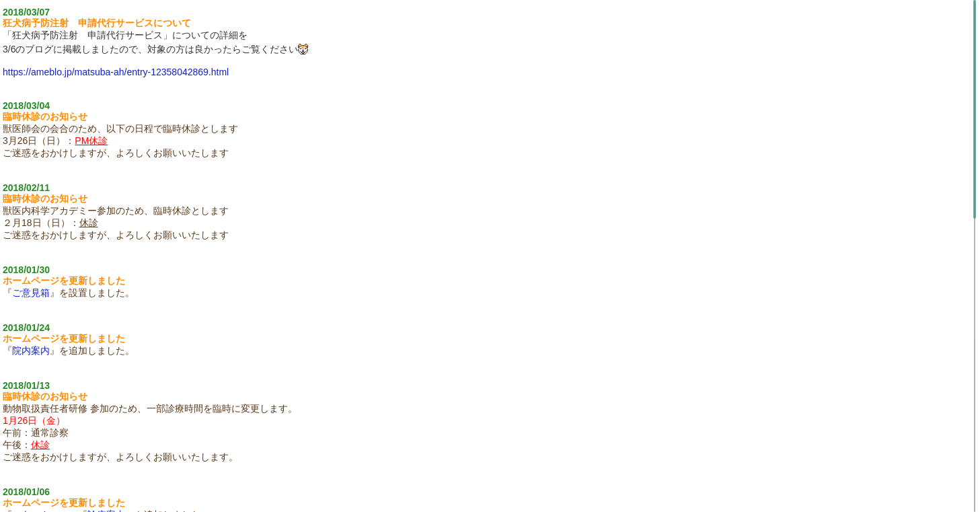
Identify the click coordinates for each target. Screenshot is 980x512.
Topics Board (490, 502)
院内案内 (31, 351)
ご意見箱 (31, 293)
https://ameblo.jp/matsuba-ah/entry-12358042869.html (116, 72)
